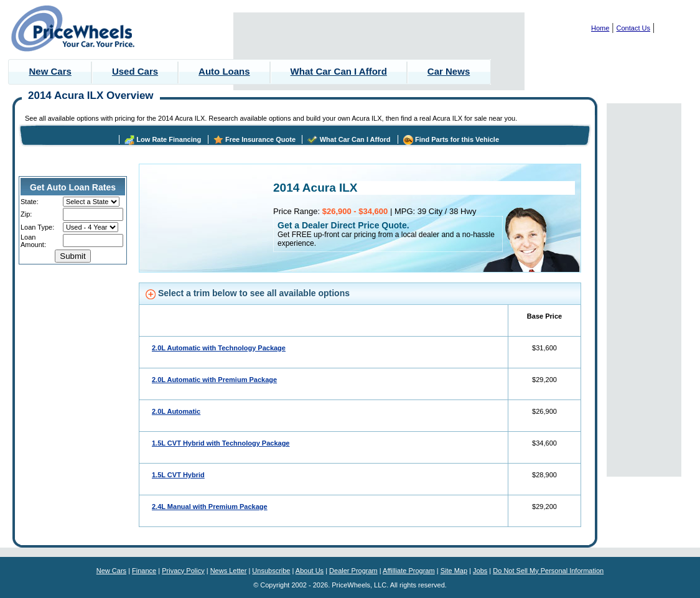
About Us (310, 571)
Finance (144, 571)
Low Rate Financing (169, 139)
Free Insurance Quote (260, 139)
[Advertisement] (379, 51)
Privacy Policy (183, 571)
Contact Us (633, 28)
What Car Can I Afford (339, 71)
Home (600, 28)
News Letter (229, 571)
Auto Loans (224, 71)
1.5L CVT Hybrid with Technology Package (221, 443)
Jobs (480, 571)
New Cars (50, 71)
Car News (449, 71)
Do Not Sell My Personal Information (548, 571)
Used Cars (135, 71)
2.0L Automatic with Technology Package (219, 348)
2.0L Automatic (176, 411)
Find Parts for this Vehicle (457, 139)
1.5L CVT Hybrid (178, 475)
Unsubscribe (271, 571)
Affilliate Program (409, 571)
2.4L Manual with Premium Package (210, 507)
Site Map (454, 571)
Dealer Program (353, 571)
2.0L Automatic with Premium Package (214, 380)
